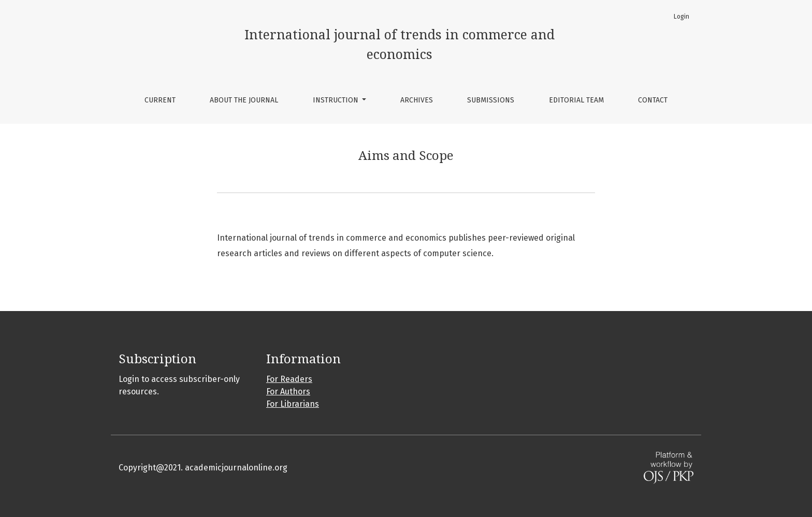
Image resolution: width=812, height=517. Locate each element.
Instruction (337, 100)
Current (160, 100)
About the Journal (244, 100)
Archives (417, 100)
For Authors (288, 392)
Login (682, 17)
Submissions (491, 100)
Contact (653, 100)
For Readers (289, 379)
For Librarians (293, 404)
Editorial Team (576, 100)
